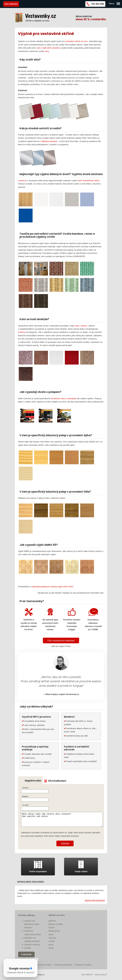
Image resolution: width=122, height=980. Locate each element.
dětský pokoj (54, 931)
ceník (51, 948)
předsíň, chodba (56, 924)
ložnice (51, 928)
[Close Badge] (37, 959)
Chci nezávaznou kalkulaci (61, 640)
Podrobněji (26, 954)
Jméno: (25, 788)
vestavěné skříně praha (41, 965)
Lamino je (22, 181)
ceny (47, 51)
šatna (51, 934)
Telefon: (25, 796)
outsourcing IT (101, 975)
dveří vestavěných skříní (89, 181)
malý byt (52, 938)
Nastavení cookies (83, 965)
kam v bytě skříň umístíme (48, 48)
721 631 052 (98, 4)
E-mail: (26, 805)
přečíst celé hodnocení (95, 900)
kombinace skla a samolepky (64, 398)
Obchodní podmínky (63, 965)
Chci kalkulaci (57, 781)
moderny (22, 332)
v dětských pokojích (49, 141)
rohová (51, 941)
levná (51, 945)
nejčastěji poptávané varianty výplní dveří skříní (52, 587)
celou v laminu (81, 326)
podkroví (52, 921)
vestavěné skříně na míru (76, 41)
